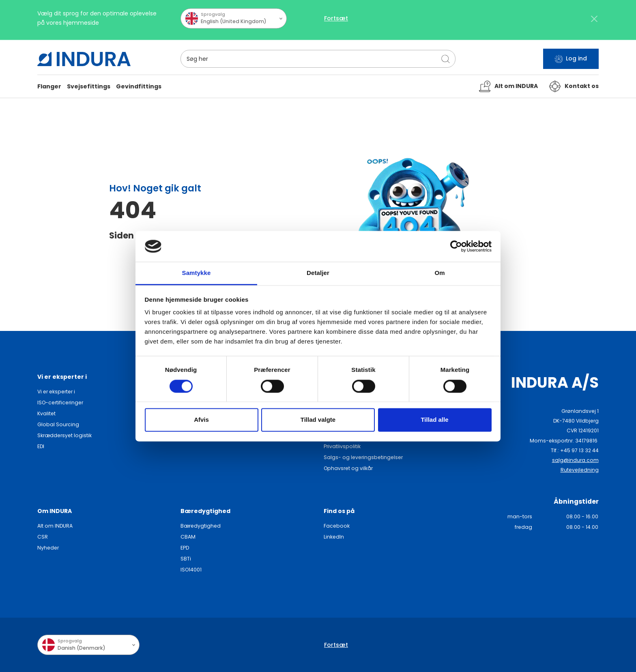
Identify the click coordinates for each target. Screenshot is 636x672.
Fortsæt (336, 21)
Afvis (201, 420)
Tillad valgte (318, 420)
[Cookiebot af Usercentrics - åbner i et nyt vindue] (456, 246)
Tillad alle (434, 420)
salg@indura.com (575, 460)
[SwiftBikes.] (84, 59)
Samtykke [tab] (197, 273)
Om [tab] (439, 273)
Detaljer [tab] (318, 273)
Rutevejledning (580, 470)
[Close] (594, 22)
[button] (49, 87)
